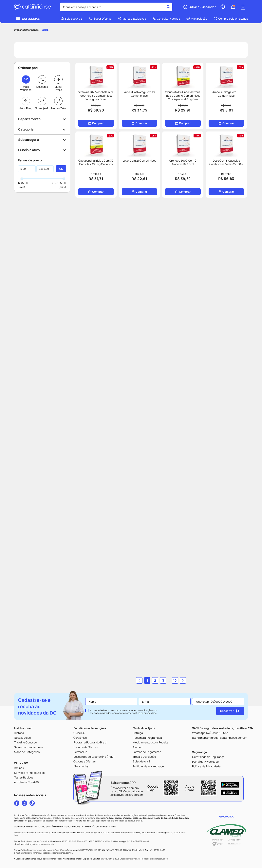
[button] (199, 7)
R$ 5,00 (23, 183)
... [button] (169, 680)
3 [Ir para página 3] (163, 680)
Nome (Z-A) (58, 108)
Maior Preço (26, 108)
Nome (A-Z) (42, 108)
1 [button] (147, 680)
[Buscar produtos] (168, 7)
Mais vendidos (26, 88)
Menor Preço (58, 88)
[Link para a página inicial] (26, 30)
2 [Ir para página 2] (155, 680)
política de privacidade (144, 713)
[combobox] (116, 7)
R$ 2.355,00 (58, 183)
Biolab (45, 30)
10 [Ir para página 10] (175, 680)
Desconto (42, 87)
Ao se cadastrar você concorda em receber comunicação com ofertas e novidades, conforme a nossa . (124, 712)
